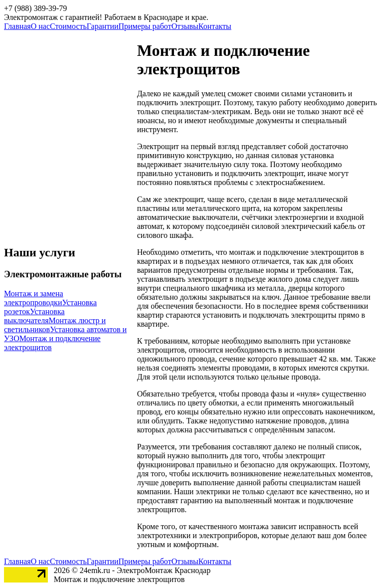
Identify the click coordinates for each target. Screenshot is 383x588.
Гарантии (103, 26)
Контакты (215, 26)
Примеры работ (145, 26)
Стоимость (68, 26)
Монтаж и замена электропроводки (34, 298)
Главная (17, 26)
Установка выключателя (34, 316)
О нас (40, 26)
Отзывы (185, 26)
